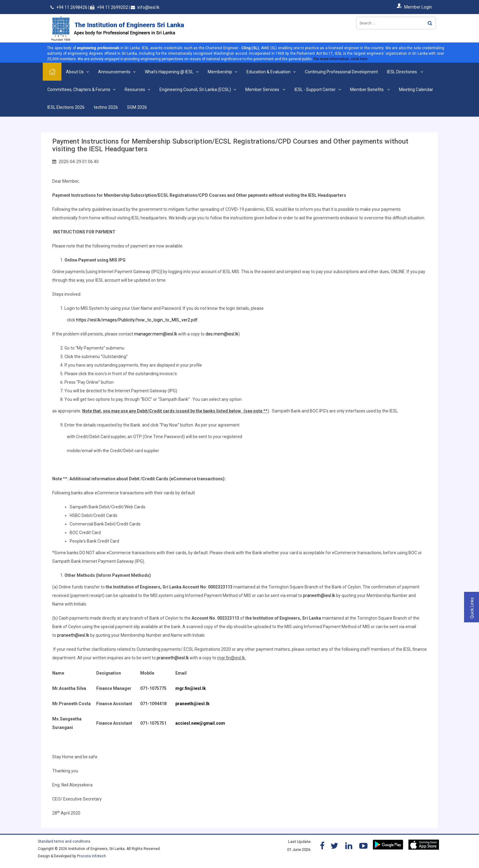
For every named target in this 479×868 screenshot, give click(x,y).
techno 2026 (106, 107)
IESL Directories (402, 72)
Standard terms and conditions (64, 841)
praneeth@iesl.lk (319, 595)
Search (430, 23)
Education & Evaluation (269, 72)
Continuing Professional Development (341, 72)
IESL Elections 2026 (66, 107)
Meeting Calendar (416, 90)
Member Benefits (367, 90)
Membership (220, 72)
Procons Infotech (91, 856)
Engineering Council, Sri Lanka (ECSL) (195, 90)
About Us (75, 72)
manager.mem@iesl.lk (156, 334)
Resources (135, 90)
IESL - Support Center (315, 90)
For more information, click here (341, 59)
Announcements (114, 72)
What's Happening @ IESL (169, 72)
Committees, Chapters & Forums (79, 90)
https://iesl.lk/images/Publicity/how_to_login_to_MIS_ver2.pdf (137, 320)
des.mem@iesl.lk (222, 334)
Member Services (263, 90)
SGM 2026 (137, 107)
